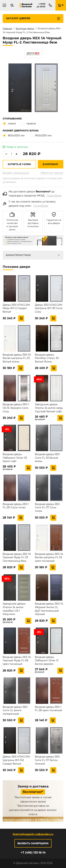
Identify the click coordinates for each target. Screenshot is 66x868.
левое (9, 123)
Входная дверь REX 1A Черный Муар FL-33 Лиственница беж (17, 557)
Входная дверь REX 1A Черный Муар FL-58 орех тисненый (17, 661)
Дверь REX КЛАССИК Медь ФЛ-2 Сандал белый (16, 308)
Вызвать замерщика (16, 173)
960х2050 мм (41, 135)
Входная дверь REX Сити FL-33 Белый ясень (47, 458)
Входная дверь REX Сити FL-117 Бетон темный (47, 760)
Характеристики (18, 255)
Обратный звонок (52, 173)
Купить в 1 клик (19, 164)
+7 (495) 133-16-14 (33, 853)
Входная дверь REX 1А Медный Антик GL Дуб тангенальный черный (49, 609)
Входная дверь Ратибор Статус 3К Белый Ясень (47, 358)
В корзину (51, 164)
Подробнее (54, 196)
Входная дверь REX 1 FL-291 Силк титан (16, 506)
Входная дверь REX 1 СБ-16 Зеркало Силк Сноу (16, 408)
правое (29, 123)
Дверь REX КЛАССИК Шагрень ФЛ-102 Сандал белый (16, 760)
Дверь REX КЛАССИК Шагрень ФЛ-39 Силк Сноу (49, 308)
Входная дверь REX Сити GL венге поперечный (15, 710)
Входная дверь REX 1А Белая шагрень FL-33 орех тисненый (49, 557)
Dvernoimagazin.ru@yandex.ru (33, 834)
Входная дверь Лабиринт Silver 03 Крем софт (15, 458)
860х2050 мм (14, 135)
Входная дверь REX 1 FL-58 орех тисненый (48, 709)
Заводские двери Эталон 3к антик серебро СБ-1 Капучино (14, 609)
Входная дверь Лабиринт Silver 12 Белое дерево (47, 661)
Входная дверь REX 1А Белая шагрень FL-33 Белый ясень (17, 358)
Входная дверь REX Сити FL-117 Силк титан (47, 508)
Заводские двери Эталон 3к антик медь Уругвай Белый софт (49, 408)
